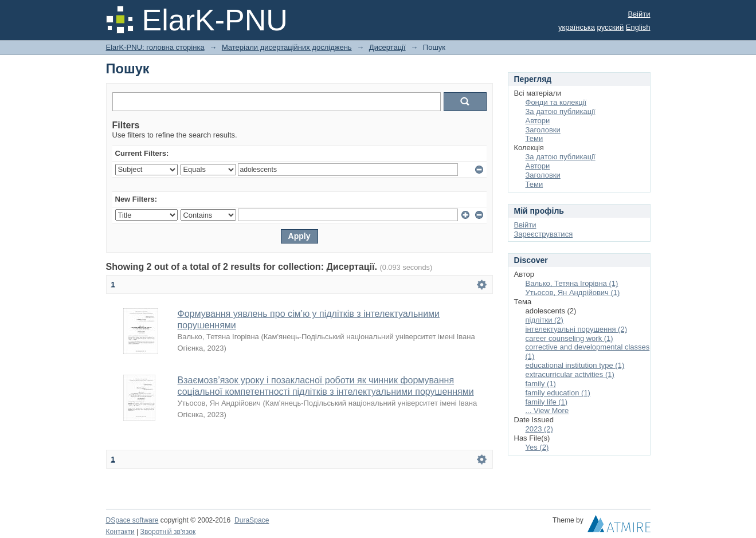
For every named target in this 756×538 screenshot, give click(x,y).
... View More (547, 411)
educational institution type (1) (575, 365)
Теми (534, 138)
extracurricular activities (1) (570, 374)
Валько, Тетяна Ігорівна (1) (572, 283)
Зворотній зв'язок (168, 532)
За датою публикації (561, 111)
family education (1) (558, 393)
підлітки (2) (545, 320)
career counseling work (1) (569, 338)
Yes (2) (537, 447)
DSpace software (132, 520)
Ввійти (639, 14)
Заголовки (543, 130)
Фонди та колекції (556, 102)
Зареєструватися (544, 234)
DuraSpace (252, 520)
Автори (538, 121)
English (638, 27)
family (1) (541, 384)
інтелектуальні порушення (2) (576, 329)
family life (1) (547, 402)
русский (611, 27)
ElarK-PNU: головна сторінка (155, 47)
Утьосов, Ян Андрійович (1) (573, 292)
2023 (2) (539, 429)
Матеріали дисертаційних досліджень (287, 47)
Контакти (120, 532)
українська (577, 27)
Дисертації (387, 47)
